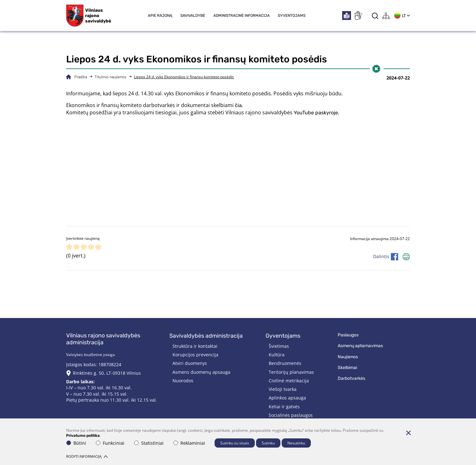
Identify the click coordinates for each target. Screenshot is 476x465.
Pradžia (81, 77)
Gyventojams (292, 16)
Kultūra (277, 355)
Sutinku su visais (235, 443)
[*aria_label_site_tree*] (386, 16)
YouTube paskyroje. (316, 113)
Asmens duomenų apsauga (201, 372)
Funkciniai (110, 443)
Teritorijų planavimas (291, 372)
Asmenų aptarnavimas (360, 346)
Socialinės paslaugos (291, 415)
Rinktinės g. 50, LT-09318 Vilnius (107, 373)
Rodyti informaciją (87, 456)
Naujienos (348, 357)
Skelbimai (347, 368)
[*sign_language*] (358, 16)
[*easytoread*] (347, 16)
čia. (239, 105)
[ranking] (98, 248)
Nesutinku (296, 443)
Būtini (76, 443)
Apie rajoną (160, 16)
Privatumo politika (83, 436)
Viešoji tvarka (283, 389)
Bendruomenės (285, 363)
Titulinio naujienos (110, 77)
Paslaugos (348, 335)
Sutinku (268, 443)
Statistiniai (149, 443)
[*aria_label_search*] (375, 16)
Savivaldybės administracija (206, 336)
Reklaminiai (189, 443)
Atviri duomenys (190, 363)
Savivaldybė (193, 16)
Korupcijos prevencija (195, 355)
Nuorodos (183, 381)
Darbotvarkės (351, 378)
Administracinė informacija (241, 16)
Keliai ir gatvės (284, 407)
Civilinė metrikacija (289, 381)
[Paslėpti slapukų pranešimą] (408, 433)
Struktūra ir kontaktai (195, 346)
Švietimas (279, 346)
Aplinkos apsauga (287, 398)
